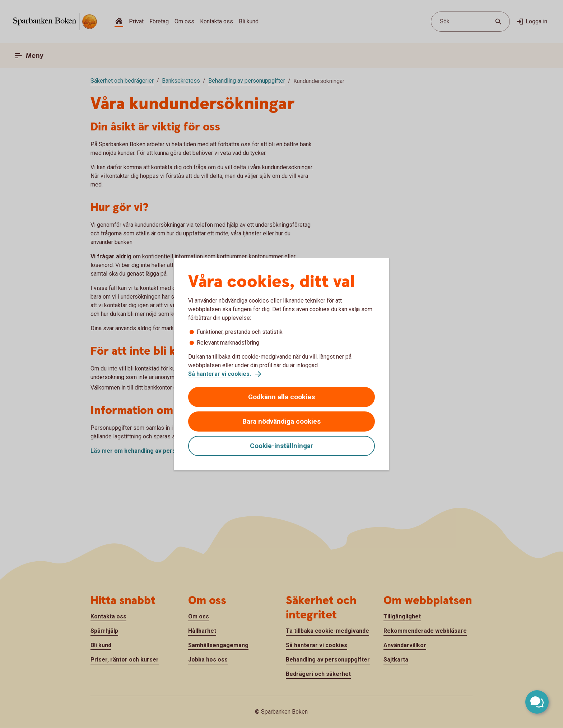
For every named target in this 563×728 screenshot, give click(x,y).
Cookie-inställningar (281, 446)
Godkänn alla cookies (281, 397)
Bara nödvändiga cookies (281, 421)
